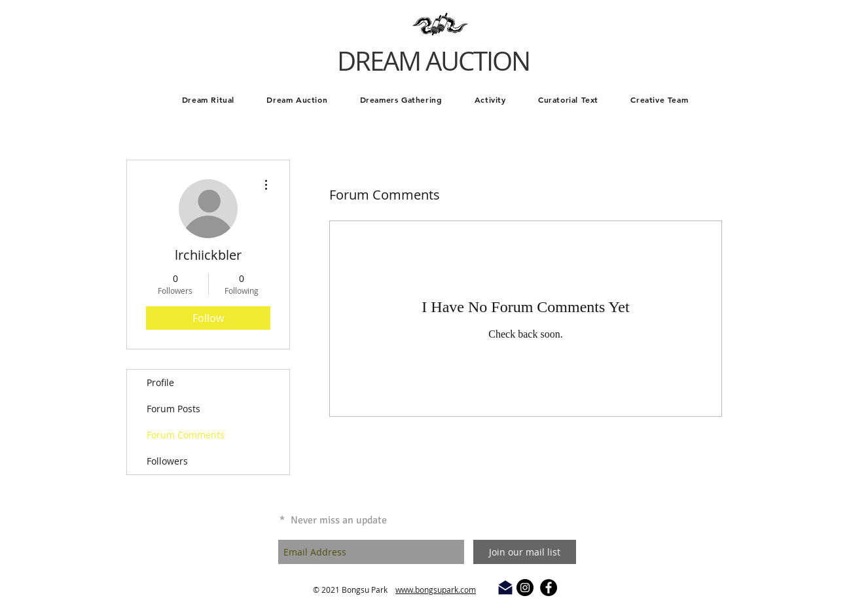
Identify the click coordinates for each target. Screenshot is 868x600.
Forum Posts (173, 409)
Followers (167, 461)
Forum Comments (186, 435)
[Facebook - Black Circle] (549, 588)
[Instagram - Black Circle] (525, 588)
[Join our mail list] (525, 552)
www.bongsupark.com (436, 590)
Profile (160, 382)
